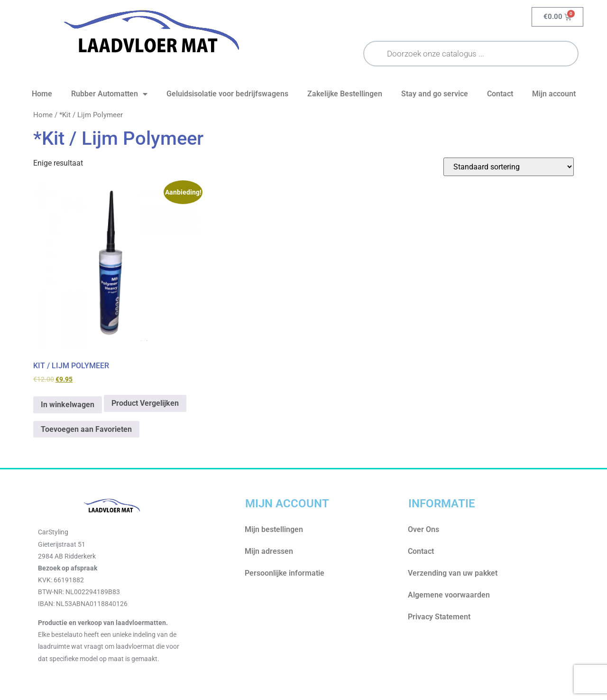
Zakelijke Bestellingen (345, 94)
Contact (500, 94)
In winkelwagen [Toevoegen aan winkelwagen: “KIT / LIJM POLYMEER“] (68, 405)
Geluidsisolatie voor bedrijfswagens (227, 94)
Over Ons (423, 529)
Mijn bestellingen (274, 529)
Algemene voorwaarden (449, 595)
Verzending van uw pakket (453, 573)
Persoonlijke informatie (285, 573)
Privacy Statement (439, 617)
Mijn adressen (269, 551)
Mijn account (554, 94)
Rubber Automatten (109, 94)
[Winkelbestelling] (509, 167)
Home (42, 94)
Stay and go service (435, 94)
